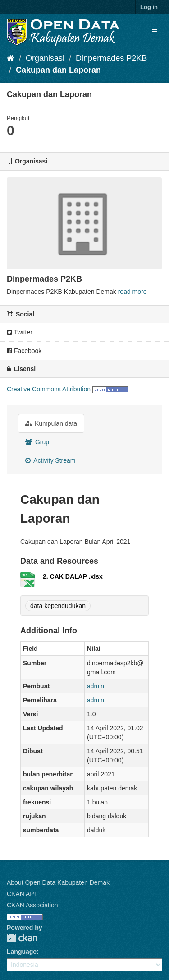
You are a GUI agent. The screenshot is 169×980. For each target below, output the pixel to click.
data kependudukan (58, 606)
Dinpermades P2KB (111, 58)
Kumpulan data (51, 423)
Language (22, 952)
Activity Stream (50, 460)
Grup (37, 442)
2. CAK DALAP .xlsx (73, 576)
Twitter (20, 332)
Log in (149, 7)
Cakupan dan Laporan (58, 70)
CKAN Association (32, 905)
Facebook (24, 351)
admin (96, 686)
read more (132, 292)
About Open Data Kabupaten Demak (58, 882)
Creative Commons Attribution (49, 389)
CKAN (22, 938)
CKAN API (21, 894)
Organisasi (45, 58)
